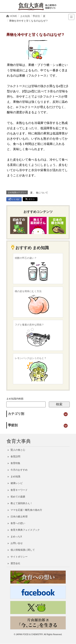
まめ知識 (14, 476)
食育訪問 (14, 457)
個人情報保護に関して (21, 550)
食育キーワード (18, 490)
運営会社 (14, 563)
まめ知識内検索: (15, 399)
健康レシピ (15, 483)
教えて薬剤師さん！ (20, 503)
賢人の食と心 (16, 450)
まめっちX (15, 537)
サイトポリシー (18, 557)
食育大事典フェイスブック (24, 530)
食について (42, 193)
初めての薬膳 (16, 497)
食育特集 (14, 463)
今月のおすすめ (18, 470)
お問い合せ (15, 543)
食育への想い (16, 523)
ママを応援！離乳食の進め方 (25, 510)
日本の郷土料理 (18, 517)
